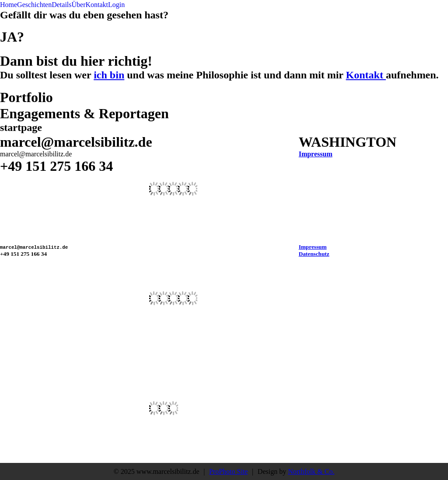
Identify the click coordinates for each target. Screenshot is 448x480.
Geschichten (34, 5)
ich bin (109, 75)
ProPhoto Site (228, 471)
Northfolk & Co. (311, 471)
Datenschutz (314, 254)
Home (9, 5)
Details (61, 5)
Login (116, 5)
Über (79, 5)
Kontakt (97, 5)
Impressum (316, 154)
